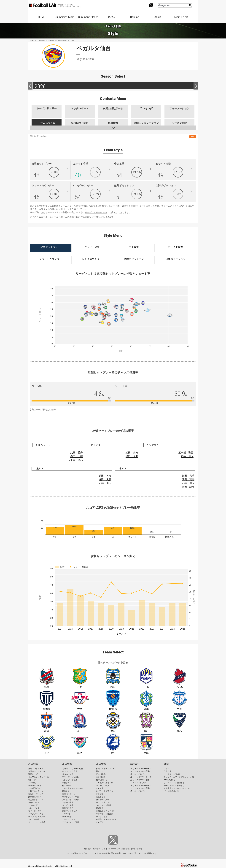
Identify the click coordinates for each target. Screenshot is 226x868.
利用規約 (88, 849)
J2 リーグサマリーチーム (141, 777)
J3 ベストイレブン (138, 791)
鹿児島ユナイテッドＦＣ (106, 819)
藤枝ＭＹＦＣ (68, 808)
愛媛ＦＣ (100, 808)
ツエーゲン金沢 (103, 786)
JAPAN (111, 17)
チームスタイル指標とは (46, 209)
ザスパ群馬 (101, 774)
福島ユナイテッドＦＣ (105, 769)
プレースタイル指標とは (174, 783)
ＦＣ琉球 (100, 822)
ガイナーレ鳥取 (103, 800)
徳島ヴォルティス (70, 811)
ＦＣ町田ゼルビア (36, 788)
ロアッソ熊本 (102, 817)
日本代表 (168, 771)
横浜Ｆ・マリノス (36, 794)
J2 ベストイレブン (138, 783)
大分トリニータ (69, 819)
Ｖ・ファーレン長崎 (37, 822)
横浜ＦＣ (66, 791)
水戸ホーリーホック (37, 771)
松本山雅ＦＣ (102, 780)
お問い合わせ (137, 849)
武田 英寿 (77, 453)
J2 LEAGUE (67, 764)
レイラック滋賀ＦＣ (105, 791)
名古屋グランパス (36, 800)
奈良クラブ (101, 797)
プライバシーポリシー (111, 849)
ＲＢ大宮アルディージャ (73, 788)
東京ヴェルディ (35, 786)
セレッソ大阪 (34, 808)
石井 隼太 (187, 456)
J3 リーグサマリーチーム (141, 786)
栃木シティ (67, 786)
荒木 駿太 (188, 487)
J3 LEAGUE (101, 764)
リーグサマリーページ (96, 212)
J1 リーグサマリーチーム (141, 769)
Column (135, 17)
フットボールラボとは (173, 774)
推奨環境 (97, 849)
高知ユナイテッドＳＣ (105, 811)
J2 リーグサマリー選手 (140, 780)
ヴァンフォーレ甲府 (71, 797)
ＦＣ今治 (66, 814)
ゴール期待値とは (171, 791)
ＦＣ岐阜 (100, 788)
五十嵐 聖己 (75, 460)
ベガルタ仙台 (68, 774)
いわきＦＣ (67, 783)
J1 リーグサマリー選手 (140, 771)
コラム (167, 769)
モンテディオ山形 (70, 780)
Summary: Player (88, 17)
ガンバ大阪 (33, 805)
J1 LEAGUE (33, 764)
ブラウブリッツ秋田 (71, 777)
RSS (193, 137)
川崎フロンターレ (36, 791)
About (158, 17)
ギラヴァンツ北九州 (105, 814)
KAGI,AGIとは (170, 780)
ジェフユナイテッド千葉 (39, 777)
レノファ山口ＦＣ (104, 802)
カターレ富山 (68, 802)
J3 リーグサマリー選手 (140, 788)
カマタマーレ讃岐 (104, 805)
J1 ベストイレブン (138, 774)
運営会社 (126, 849)
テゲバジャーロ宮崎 (71, 822)
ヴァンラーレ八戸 (70, 771)
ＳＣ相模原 (101, 777)
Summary (134, 764)
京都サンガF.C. (34, 802)
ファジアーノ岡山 (36, 814)
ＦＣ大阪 (100, 794)
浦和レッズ (33, 774)
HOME (42, 17)
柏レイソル (33, 780)
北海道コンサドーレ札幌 (73, 769)
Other (166, 764)
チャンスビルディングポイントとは (179, 777)
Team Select (181, 17)
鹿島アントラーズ (36, 769)
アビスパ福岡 (34, 819)
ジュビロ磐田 (68, 805)
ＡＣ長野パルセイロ (105, 783)
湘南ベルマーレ (69, 794)
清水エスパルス (35, 797)
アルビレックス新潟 (71, 800)
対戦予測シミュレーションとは (177, 788)
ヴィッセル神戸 (35, 811)
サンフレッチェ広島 (37, 817)
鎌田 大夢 (77, 456)
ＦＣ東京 (32, 783)
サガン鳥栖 (67, 817)
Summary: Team (65, 17)
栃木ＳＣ (100, 771)
